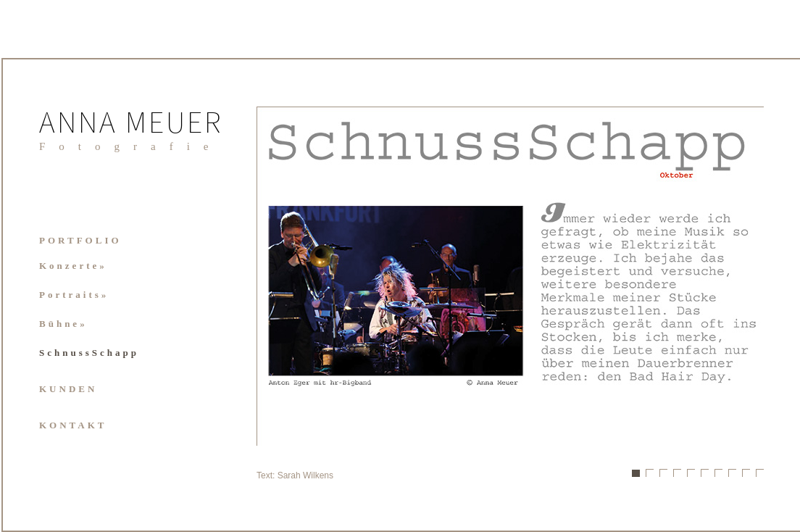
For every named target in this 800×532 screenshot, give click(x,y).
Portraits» (74, 295)
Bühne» (63, 324)
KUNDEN (68, 389)
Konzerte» (73, 266)
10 (760, 473)
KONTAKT (73, 425)
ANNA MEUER (131, 125)
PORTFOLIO (80, 240)
